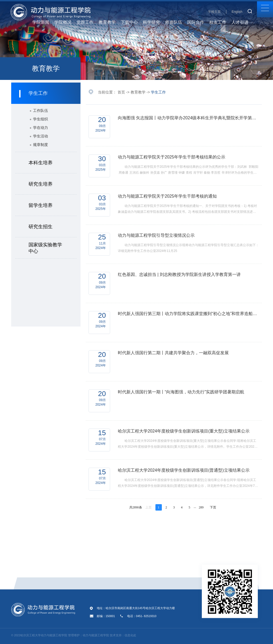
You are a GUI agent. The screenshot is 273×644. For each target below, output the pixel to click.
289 (201, 507)
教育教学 (109, 22)
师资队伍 (176, 22)
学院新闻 (41, 22)
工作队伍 (41, 111)
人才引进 (242, 22)
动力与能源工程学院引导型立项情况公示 (156, 235)
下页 (213, 507)
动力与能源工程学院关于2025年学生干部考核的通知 (167, 196)
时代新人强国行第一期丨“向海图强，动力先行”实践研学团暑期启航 (181, 392)
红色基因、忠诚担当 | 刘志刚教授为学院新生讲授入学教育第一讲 (179, 274)
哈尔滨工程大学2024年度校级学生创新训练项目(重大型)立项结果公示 (184, 431)
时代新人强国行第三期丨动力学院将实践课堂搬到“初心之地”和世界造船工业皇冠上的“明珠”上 (188, 314)
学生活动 (41, 136)
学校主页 (214, 12)
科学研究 (153, 22)
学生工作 (158, 92)
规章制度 (41, 145)
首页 (121, 92)
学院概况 (65, 22)
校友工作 (220, 22)
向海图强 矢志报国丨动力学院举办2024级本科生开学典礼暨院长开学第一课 (188, 118)
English (237, 12)
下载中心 (131, 22)
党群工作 (87, 22)
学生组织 (41, 119)
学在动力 (41, 128)
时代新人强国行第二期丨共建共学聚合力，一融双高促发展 (173, 353)
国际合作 (196, 22)
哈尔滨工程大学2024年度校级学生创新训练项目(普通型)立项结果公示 (184, 470)
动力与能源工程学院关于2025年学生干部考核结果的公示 (172, 157)
